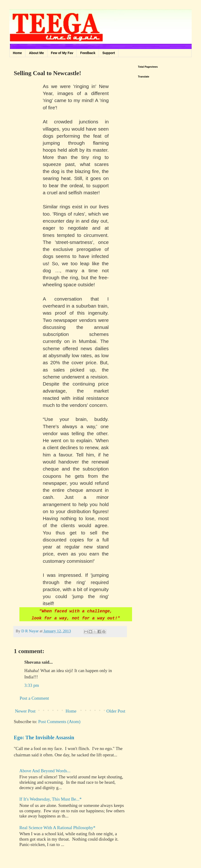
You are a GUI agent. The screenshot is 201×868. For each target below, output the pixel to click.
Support (109, 53)
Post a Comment (34, 698)
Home (17, 53)
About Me (36, 53)
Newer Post (25, 711)
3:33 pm (32, 685)
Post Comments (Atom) (59, 722)
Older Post (116, 711)
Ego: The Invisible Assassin (44, 737)
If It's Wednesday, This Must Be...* (50, 799)
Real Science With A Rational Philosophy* (57, 828)
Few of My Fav (62, 53)
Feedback (88, 53)
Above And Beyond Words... (45, 771)
